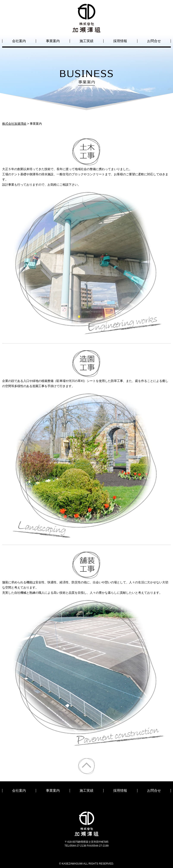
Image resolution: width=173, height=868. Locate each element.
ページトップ (86, 766)
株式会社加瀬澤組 (86, 29)
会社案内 (19, 41)
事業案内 (53, 41)
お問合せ (154, 41)
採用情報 (120, 41)
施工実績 (86, 41)
